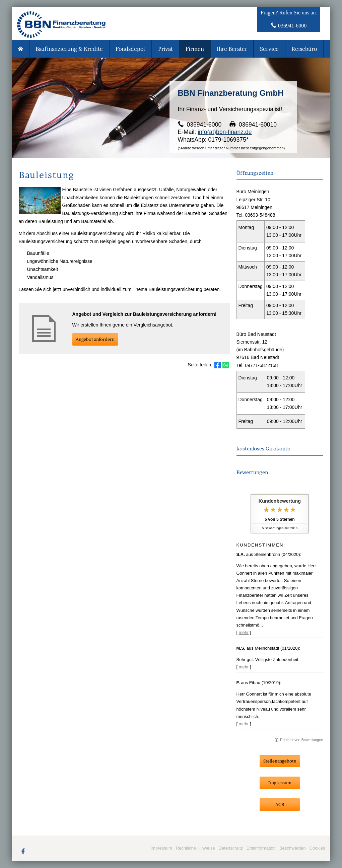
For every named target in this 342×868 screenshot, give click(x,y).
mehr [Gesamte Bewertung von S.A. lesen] (244, 632)
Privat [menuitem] (165, 49)
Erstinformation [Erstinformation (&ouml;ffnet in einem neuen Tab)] (261, 848)
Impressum (161, 848)
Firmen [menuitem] (195, 49)
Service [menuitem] (269, 49)
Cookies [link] (317, 848)
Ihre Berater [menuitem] (232, 49)
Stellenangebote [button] (280, 761)
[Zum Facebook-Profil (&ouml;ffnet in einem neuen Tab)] (23, 851)
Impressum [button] (280, 783)
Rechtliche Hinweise (195, 848)
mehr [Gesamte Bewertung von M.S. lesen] (244, 667)
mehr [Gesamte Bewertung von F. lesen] (244, 724)
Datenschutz (231, 848)
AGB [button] (280, 804)
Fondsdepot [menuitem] (130, 49)
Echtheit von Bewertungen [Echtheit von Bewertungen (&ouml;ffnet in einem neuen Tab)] (301, 740)
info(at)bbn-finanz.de (225, 132)
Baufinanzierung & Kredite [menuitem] (69, 49)
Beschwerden (293, 848)
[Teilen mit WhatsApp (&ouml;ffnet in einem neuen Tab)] (226, 365)
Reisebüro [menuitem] (304, 49)
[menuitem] (21, 49)
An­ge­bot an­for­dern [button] (95, 339)
